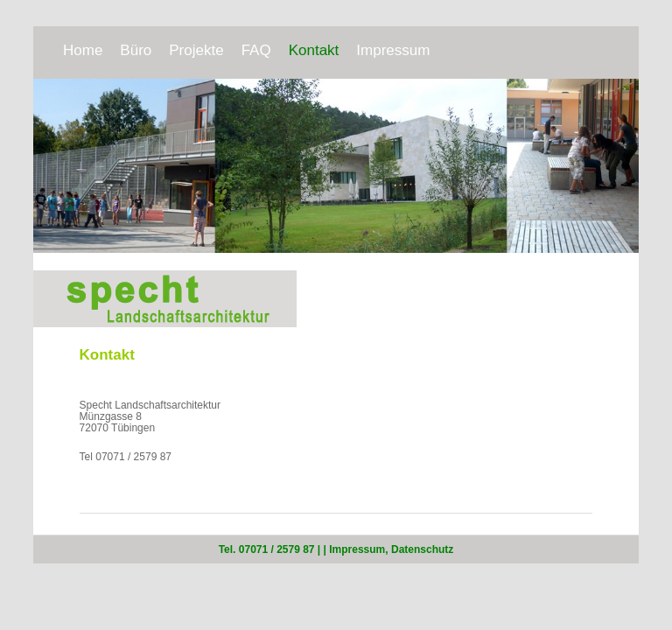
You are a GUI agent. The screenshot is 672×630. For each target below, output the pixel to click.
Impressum (393, 50)
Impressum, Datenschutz (391, 549)
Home (83, 50)
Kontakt (314, 50)
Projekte (196, 50)
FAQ (256, 50)
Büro (136, 50)
